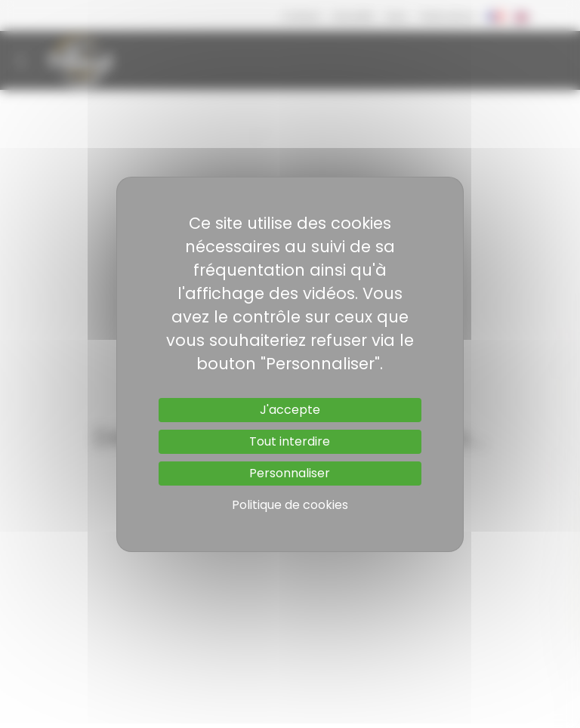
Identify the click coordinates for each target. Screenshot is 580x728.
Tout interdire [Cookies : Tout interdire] (290, 441)
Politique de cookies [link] (290, 505)
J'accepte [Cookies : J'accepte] (290, 410)
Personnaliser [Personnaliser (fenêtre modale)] (290, 473)
